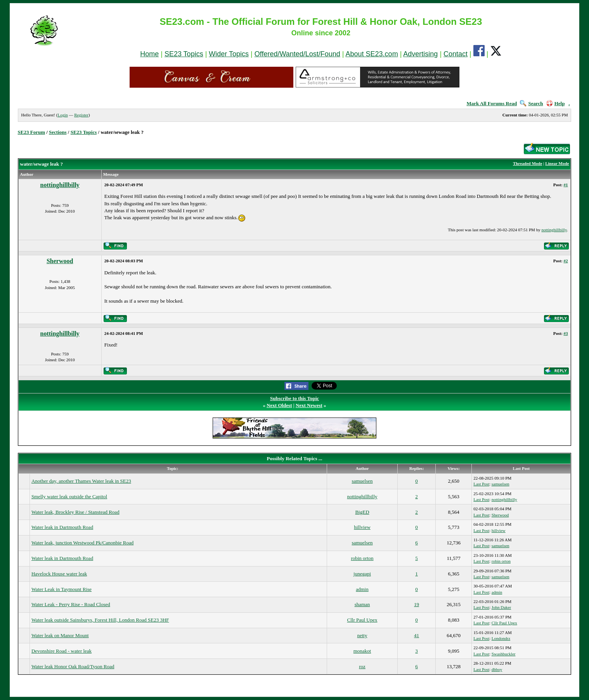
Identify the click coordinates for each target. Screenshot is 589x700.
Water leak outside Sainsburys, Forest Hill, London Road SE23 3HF (100, 620)
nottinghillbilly (60, 185)
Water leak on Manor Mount (60, 635)
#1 (566, 185)
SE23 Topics (184, 54)
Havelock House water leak (59, 574)
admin (362, 589)
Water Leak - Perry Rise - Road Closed (71, 604)
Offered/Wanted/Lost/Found (297, 54)
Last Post (481, 484)
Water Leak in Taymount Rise (61, 589)
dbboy (497, 669)
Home (149, 54)
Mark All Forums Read (492, 103)
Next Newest (309, 405)
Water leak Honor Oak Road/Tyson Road (73, 666)
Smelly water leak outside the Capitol (69, 496)
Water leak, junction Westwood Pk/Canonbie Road (82, 543)
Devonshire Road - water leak (61, 651)
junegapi (362, 574)
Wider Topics (229, 54)
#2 (566, 261)
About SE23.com (372, 54)
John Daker (501, 607)
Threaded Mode (528, 163)
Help (556, 103)
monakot (362, 651)
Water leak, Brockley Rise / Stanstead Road (75, 512)
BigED (362, 512)
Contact (456, 54)
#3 (566, 333)
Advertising (420, 54)
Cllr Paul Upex (362, 620)
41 (417, 635)
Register (81, 115)
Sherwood (60, 261)
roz (362, 666)
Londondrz (501, 638)
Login (62, 115)
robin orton (362, 558)
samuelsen (362, 481)
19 (417, 604)
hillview (362, 527)
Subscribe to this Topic (294, 398)
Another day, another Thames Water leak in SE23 (81, 481)
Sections (58, 132)
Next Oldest (279, 405)
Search (531, 103)
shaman (362, 604)
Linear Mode (557, 163)
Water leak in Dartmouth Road (62, 527)
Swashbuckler (504, 654)
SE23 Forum (31, 132)
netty (362, 635)
